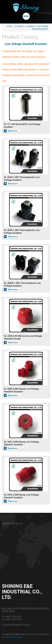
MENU (26, 16)
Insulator (31, 26)
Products (19, 26)
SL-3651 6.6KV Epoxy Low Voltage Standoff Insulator (21, 443)
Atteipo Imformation (13, 637)
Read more (11, 131)
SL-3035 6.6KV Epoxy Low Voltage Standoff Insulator (21, 390)
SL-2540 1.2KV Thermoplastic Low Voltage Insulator (22, 179)
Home (10, 26)
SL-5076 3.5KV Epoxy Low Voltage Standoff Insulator (21, 496)
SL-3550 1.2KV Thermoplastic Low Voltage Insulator (22, 232)
